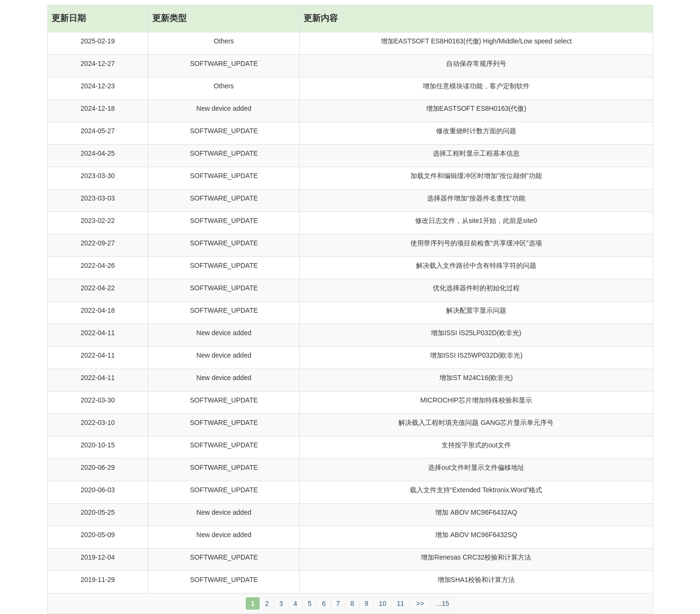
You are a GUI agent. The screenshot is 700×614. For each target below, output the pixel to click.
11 (400, 603)
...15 (443, 603)
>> (420, 603)
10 (383, 603)
